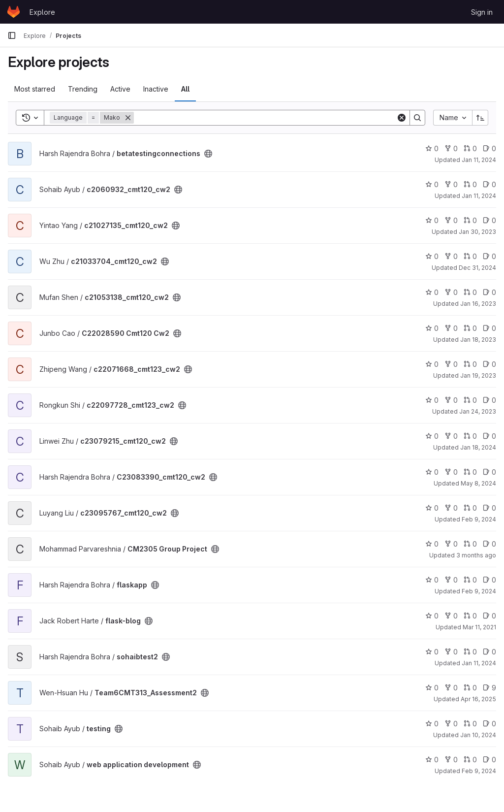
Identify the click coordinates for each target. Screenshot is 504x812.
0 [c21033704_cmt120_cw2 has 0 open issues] (489, 256)
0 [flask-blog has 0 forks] (451, 616)
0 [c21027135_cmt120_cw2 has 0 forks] (451, 220)
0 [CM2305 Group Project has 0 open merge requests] (470, 544)
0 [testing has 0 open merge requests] (470, 724)
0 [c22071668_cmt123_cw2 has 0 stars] (432, 364)
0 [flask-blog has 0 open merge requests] (470, 616)
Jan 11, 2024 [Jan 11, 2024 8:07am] (479, 196)
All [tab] (185, 89)
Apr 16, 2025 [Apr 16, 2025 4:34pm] (478, 699)
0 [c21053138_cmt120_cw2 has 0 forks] (451, 292)
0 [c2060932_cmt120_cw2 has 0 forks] (451, 184)
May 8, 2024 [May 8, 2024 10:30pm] (478, 483)
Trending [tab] (83, 89)
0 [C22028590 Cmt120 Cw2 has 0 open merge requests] (470, 328)
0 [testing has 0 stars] (432, 724)
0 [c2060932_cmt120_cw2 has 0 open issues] (489, 184)
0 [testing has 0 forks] (451, 724)
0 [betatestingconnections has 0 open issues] (489, 148)
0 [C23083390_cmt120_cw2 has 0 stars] (432, 472)
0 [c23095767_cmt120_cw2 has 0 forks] (451, 508)
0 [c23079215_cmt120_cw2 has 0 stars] (432, 436)
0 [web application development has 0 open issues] (489, 760)
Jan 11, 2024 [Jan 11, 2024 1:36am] (479, 663)
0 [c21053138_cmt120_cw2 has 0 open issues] (489, 292)
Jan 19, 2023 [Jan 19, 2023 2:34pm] (478, 375)
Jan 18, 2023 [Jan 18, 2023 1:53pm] (478, 340)
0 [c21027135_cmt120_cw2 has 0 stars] (432, 220)
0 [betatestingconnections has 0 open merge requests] (470, 148)
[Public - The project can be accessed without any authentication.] (208, 154)
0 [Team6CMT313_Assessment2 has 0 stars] (432, 688)
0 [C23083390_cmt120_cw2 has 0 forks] (451, 472)
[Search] (265, 118)
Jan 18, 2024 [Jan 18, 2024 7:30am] (478, 447)
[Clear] (402, 118)
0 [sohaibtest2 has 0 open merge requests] (470, 652)
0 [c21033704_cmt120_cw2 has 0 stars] (432, 256)
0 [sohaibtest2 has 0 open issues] (489, 652)
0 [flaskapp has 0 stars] (432, 580)
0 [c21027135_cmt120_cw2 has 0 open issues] (489, 220)
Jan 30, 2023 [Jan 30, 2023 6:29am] (477, 232)
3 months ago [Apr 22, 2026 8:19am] (476, 555)
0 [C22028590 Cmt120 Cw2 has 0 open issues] (489, 328)
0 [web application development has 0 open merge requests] (470, 760)
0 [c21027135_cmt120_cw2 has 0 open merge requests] (470, 220)
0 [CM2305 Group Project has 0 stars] (432, 544)
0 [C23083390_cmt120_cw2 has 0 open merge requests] (470, 472)
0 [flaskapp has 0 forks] (451, 580)
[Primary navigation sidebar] (12, 35)
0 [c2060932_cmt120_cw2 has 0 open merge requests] (470, 184)
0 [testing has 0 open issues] (489, 724)
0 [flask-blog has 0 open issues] (489, 616)
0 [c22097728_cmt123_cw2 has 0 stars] (432, 400)
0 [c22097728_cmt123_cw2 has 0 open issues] (489, 400)
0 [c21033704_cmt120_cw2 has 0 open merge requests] (470, 256)
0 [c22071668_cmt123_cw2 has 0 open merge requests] (470, 364)
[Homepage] (14, 12)
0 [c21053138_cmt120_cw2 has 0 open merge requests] (470, 292)
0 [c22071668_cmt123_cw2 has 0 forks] (451, 364)
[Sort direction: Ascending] (480, 118)
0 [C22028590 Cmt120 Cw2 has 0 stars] (432, 328)
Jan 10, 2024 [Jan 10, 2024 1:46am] (478, 735)
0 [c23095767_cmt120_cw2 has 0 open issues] (489, 508)
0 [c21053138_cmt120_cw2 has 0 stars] (432, 292)
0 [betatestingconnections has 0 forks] (451, 148)
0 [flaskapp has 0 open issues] (489, 580)
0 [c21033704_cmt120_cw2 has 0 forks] (451, 256)
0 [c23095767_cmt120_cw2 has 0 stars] (432, 508)
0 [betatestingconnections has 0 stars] (432, 148)
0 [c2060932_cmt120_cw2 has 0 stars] (432, 184)
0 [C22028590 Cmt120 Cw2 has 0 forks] (451, 328)
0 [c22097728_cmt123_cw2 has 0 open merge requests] (470, 400)
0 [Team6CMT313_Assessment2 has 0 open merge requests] (470, 688)
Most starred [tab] (35, 89)
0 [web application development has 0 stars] (432, 760)
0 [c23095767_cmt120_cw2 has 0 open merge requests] (470, 508)
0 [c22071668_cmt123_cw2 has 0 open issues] (489, 364)
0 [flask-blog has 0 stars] (432, 616)
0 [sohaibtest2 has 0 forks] (451, 652)
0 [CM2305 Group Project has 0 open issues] (489, 544)
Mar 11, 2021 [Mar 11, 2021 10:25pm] (479, 627)
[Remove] (128, 118)
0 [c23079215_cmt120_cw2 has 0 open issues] (489, 436)
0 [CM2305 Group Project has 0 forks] (451, 544)
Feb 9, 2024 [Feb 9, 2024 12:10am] (479, 519)
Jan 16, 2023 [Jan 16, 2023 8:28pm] (478, 304)
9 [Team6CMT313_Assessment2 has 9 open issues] (489, 688)
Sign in (482, 12)
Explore (42, 12)
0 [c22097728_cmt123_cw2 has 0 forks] (451, 400)
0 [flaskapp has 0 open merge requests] (470, 580)
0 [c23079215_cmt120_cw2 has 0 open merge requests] (470, 436)
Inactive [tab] (156, 89)
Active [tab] (120, 89)
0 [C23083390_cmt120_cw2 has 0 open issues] (489, 472)
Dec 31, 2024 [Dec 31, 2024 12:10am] (477, 268)
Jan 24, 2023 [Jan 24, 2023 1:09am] (478, 411)
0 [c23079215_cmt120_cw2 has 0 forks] (451, 436)
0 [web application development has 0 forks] (451, 760)
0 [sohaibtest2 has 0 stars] (432, 652)
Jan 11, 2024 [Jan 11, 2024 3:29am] (479, 160)
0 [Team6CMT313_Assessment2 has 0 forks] (451, 688)
